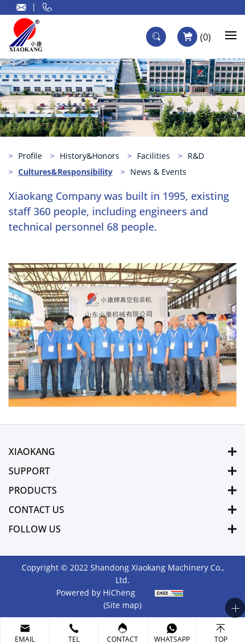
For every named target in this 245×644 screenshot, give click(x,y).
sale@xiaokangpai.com (21, 7)
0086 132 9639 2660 (47, 7)
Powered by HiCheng (96, 592)
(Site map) (122, 605)
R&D (196, 156)
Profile (30, 156)
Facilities (153, 156)
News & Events (158, 172)
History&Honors (90, 156)
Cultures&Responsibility (65, 172)
